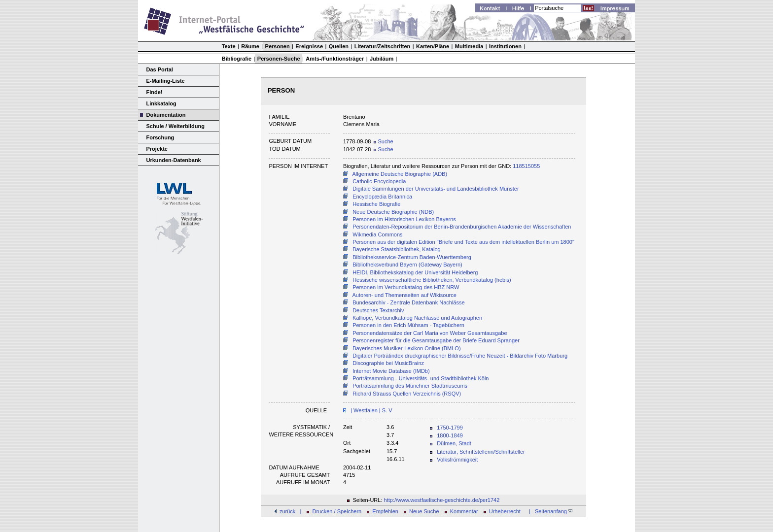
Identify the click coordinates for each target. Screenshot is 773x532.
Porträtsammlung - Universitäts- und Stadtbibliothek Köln (421, 378)
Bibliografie (237, 59)
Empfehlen (385, 511)
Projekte (157, 149)
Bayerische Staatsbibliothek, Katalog (397, 249)
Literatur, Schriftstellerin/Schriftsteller (481, 452)
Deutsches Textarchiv (378, 310)
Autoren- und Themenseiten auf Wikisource (404, 295)
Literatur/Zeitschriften (383, 46)
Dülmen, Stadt (454, 443)
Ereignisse (309, 46)
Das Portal (160, 69)
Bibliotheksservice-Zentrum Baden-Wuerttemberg (412, 257)
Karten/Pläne (433, 46)
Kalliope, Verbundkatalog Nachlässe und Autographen (417, 318)
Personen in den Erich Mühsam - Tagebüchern (408, 325)
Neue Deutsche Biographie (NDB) (393, 212)
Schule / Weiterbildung (176, 126)
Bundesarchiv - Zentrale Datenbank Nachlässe (408, 302)
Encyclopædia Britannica (382, 197)
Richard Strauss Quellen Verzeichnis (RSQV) (407, 394)
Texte (229, 46)
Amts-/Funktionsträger (335, 59)
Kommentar (464, 511)
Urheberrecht (505, 511)
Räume (250, 46)
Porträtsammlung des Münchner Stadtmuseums (410, 386)
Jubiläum (382, 59)
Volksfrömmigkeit (457, 460)
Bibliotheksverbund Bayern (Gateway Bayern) (407, 265)
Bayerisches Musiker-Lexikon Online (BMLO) (406, 348)
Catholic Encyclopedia (379, 181)
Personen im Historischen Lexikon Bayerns (404, 219)
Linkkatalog (161, 103)
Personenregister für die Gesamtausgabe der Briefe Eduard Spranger (436, 340)
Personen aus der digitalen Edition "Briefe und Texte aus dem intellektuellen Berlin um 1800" (463, 242)
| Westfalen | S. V (370, 410)
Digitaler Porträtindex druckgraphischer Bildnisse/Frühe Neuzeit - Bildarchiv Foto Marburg (460, 356)
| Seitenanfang (549, 511)
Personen (278, 46)
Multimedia (469, 46)
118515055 (526, 166)
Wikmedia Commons (377, 234)
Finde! (155, 92)
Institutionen (505, 46)
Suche (383, 141)
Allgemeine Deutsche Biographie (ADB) (400, 174)
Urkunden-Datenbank (174, 160)
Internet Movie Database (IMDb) (391, 371)
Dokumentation (166, 115)
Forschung (160, 137)
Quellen (339, 46)
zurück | (290, 511)
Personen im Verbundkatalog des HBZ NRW (406, 287)
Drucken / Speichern (337, 511)
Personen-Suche (279, 59)
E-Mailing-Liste (166, 81)
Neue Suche (424, 511)
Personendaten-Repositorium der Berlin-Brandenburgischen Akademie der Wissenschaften (462, 227)
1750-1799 (450, 428)
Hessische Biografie (376, 204)
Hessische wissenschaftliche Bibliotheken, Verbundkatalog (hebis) (432, 280)
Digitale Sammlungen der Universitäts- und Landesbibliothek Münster (436, 189)
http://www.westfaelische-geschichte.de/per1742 (442, 500)
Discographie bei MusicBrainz (388, 363)
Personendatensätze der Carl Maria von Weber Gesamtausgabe (430, 333)
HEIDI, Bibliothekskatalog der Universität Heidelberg (415, 272)
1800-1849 (450, 435)
